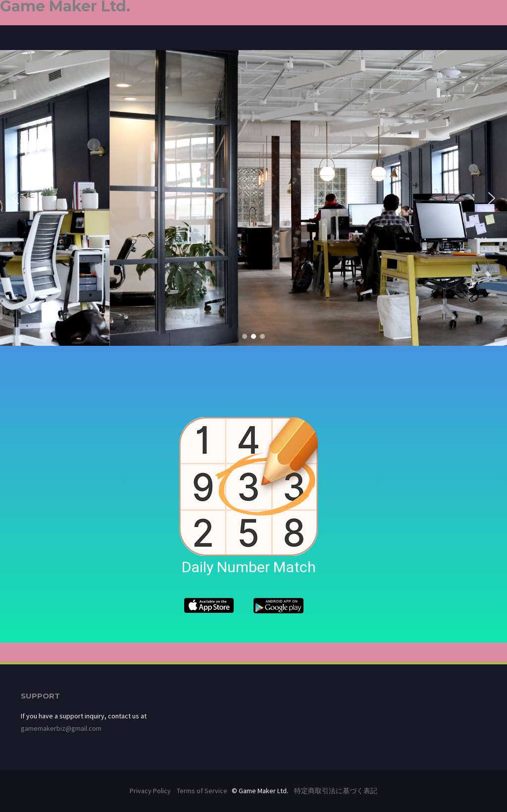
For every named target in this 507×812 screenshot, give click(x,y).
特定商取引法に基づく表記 (336, 791)
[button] (15, 198)
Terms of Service (202, 791)
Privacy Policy (150, 791)
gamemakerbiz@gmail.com (61, 728)
